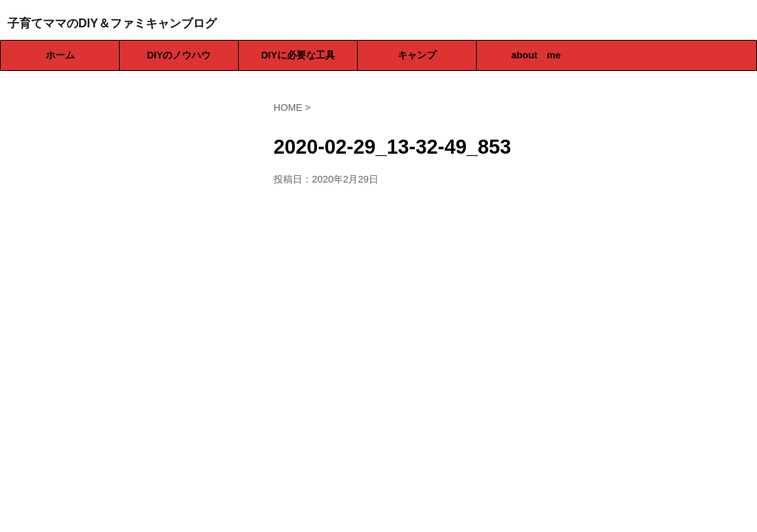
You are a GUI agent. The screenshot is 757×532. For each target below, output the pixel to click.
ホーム (60, 55)
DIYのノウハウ (179, 55)
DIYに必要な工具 (298, 55)
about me (536, 55)
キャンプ (417, 55)
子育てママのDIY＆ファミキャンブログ (112, 23)
